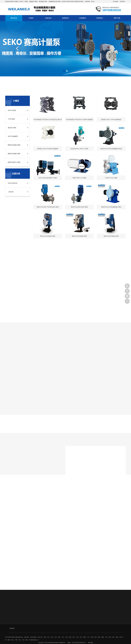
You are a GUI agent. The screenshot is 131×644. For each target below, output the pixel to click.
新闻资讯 (65, 18)
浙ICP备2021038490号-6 (79, 643)
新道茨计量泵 (18, 128)
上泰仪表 (18, 192)
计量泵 (31, 18)
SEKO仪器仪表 (18, 183)
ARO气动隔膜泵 (18, 136)
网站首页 (14, 18)
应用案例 (83, 18)
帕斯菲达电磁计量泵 (18, 145)
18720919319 (127, 286)
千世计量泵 (18, 119)
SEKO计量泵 (18, 110)
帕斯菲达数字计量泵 (18, 162)
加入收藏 (115, 2)
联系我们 (123, 2)
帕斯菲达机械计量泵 (18, 154)
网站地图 (91, 643)
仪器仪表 (48, 18)
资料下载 (117, 18)
